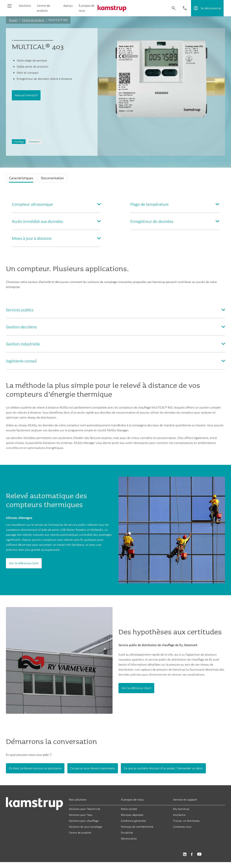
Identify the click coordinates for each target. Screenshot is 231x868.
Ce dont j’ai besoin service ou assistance (35, 768)
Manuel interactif (26, 95)
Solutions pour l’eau (81, 815)
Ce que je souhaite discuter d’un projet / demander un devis (163, 768)
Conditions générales (133, 821)
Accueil (13, 20)
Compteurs (34, 142)
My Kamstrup (181, 809)
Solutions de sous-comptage (86, 827)
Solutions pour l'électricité (84, 809)
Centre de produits (33, 20)
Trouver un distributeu (186, 821)
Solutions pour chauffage (84, 821)
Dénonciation (129, 838)
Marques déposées (132, 815)
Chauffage (19, 142)
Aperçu (68, 6)
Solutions (25, 6)
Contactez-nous (182, 827)
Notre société (129, 809)
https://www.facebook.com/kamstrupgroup (192, 854)
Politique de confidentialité (137, 827)
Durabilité (127, 833)
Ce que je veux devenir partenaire (93, 768)
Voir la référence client (24, 563)
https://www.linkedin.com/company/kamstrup (185, 854)
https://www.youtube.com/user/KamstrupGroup (199, 854)
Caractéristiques (21, 178)
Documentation (52, 178)
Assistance (179, 815)
